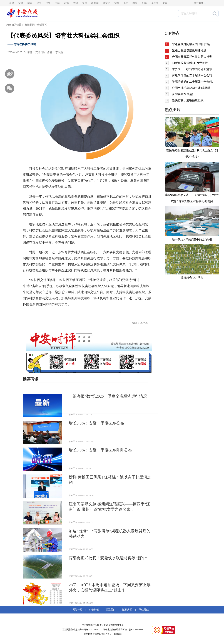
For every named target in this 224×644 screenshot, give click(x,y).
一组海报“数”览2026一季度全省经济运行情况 (108, 396)
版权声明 (127, 610)
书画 (126, 3)
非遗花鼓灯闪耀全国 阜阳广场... (192, 44)
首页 (12, 3)
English (155, 3)
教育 (135, 3)
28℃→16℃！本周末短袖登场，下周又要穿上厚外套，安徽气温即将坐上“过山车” (110, 588)
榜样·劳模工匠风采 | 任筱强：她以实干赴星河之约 (110, 480)
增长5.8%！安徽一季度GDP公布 (96, 423)
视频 (48, 3)
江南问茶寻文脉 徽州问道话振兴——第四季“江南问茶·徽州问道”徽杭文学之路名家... (109, 507)
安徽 (21, 3)
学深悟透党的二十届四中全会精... (193, 82)
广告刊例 (94, 610)
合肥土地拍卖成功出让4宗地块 (191, 88)
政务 (39, 3)
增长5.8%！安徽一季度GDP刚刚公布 (100, 450)
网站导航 (143, 610)
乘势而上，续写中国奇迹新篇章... (193, 69)
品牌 (84, 3)
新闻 (30, 3)
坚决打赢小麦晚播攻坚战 (188, 100)
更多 (165, 3)
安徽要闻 (42, 25)
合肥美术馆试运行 (183, 94)
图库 (144, 3)
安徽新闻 (30, 25)
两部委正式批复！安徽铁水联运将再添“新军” (108, 558)
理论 (57, 3)
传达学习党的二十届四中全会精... (193, 75)
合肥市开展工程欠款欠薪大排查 (192, 57)
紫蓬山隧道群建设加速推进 (189, 50)
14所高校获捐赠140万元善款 (190, 63)
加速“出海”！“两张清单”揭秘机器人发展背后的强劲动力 (110, 534)
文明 (75, 3)
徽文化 (106, 3)
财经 (117, 3)
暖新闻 (95, 3)
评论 (66, 3)
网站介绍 (78, 610)
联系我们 (111, 610)
